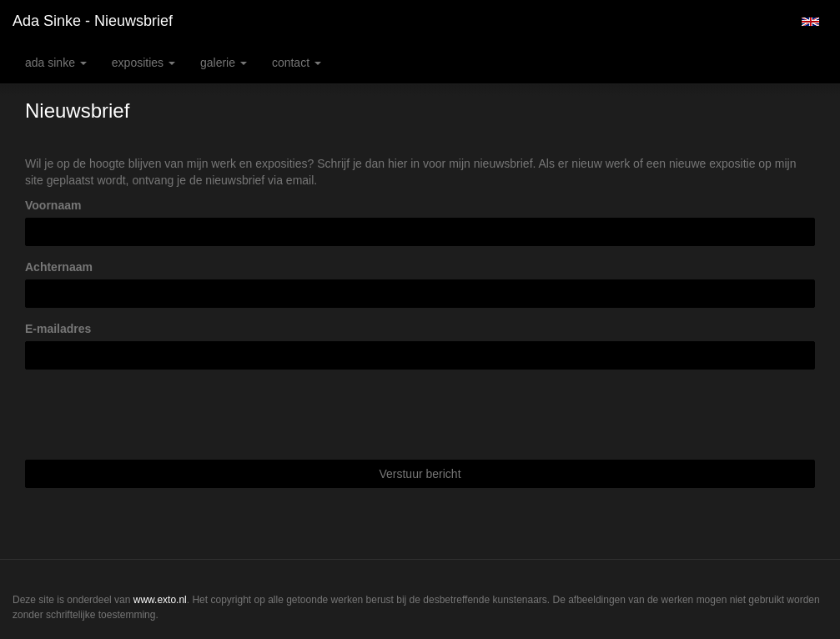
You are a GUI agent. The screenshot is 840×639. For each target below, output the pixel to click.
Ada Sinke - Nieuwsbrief (93, 21)
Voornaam (53, 205)
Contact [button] (297, 63)
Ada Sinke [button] (56, 63)
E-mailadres (58, 329)
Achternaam (59, 267)
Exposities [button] (143, 63)
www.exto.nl (160, 600)
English (810, 22)
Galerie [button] (224, 63)
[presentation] (152, 415)
